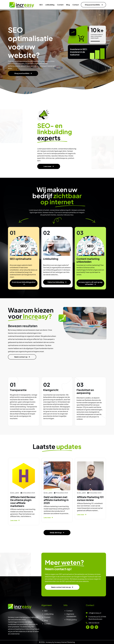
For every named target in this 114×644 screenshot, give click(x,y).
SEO (46, 611)
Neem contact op (15, 357)
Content (47, 617)
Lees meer (48, 172)
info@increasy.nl (95, 613)
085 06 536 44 (94, 623)
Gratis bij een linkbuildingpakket (24, 288)
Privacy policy (72, 620)
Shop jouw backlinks (22, 73)
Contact (47, 624)
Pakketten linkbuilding (56, 288)
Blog (46, 620)
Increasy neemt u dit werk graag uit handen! (90, 289)
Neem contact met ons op (67, 587)
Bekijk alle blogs (56, 539)
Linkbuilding (49, 614)
